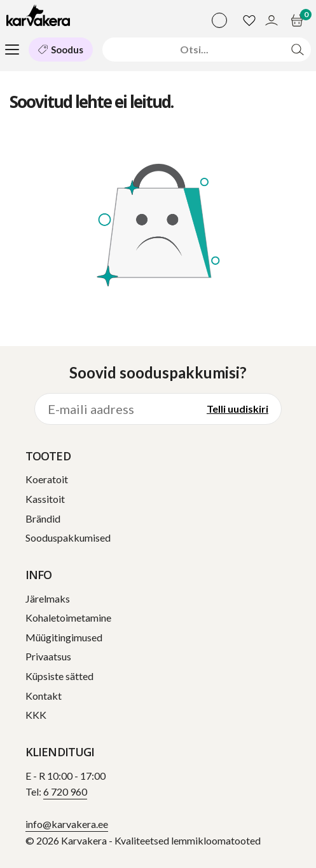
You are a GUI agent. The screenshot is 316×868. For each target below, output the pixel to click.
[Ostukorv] (299, 20)
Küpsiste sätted (59, 676)
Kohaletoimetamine (68, 618)
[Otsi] (195, 49)
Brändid (43, 518)
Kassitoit (45, 499)
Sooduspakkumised (68, 537)
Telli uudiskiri (237, 409)
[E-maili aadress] (114, 409)
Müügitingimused (64, 637)
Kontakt (44, 696)
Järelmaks (48, 598)
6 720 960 (65, 791)
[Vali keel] (219, 20)
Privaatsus (48, 656)
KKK (36, 715)
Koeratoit (47, 479)
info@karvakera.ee (67, 824)
